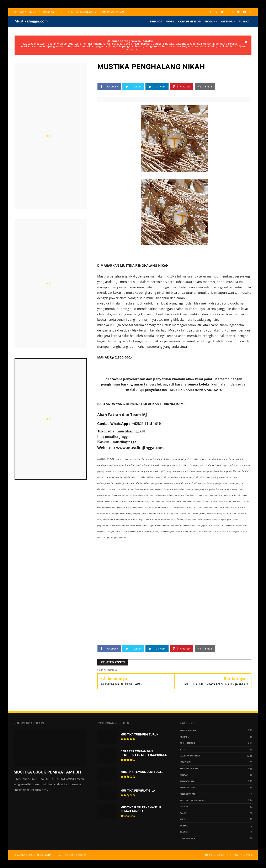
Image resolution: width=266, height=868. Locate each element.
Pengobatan (187, 794)
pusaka (184, 807)
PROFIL (170, 21)
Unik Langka (187, 838)
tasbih (184, 832)
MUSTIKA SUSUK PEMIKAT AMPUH (47, 772)
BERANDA (156, 21)
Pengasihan (187, 781)
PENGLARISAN (187, 788)
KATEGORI (227, 21)
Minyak (184, 775)
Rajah (183, 813)
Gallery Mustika (190, 756)
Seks (182, 819)
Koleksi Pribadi (189, 769)
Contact (248, 855)
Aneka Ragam (188, 730)
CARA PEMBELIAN (190, 21)
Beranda (48, 12)
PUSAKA (244, 21)
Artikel (184, 737)
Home (208, 855)
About (221, 855)
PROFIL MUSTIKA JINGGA (77, 12)
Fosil (183, 750)
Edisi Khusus (187, 743)
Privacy (234, 855)
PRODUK (210, 21)
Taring (184, 826)
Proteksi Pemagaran (192, 800)
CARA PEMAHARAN (112, 12)
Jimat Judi (185, 762)
